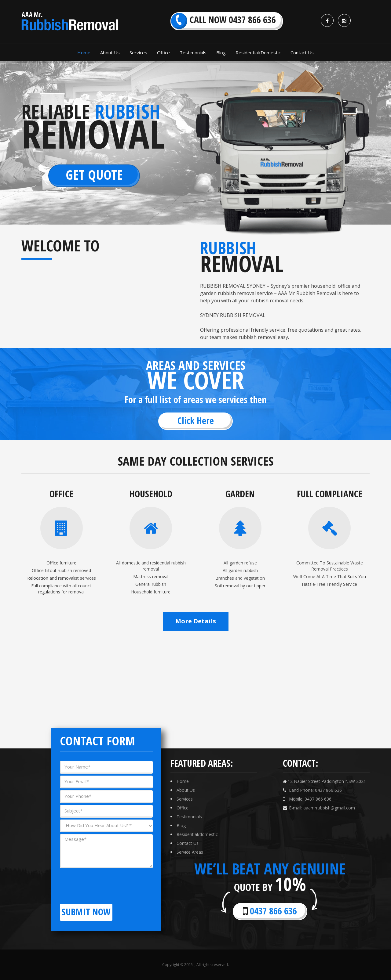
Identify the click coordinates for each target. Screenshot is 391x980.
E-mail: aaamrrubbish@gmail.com (319, 808)
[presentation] (106, 882)
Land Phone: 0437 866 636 (312, 790)
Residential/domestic (197, 834)
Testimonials (189, 817)
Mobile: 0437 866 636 (307, 799)
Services (185, 799)
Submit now (86, 912)
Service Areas (190, 852)
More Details (196, 621)
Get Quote (94, 175)
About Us (186, 790)
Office (183, 808)
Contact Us (188, 843)
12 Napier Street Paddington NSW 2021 (324, 781)
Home (183, 781)
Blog (181, 825)
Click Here (196, 421)
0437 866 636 (270, 911)
